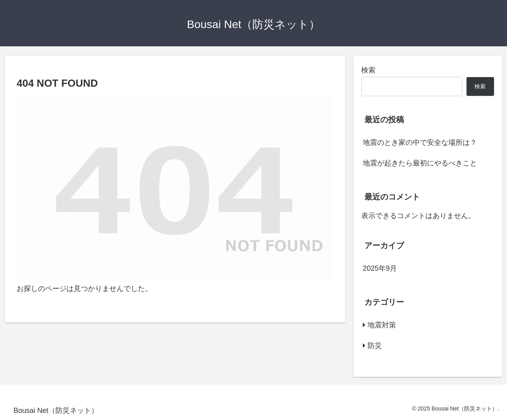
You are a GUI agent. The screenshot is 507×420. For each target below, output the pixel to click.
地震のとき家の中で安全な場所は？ (420, 143)
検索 (368, 70)
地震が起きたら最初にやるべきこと (420, 163)
